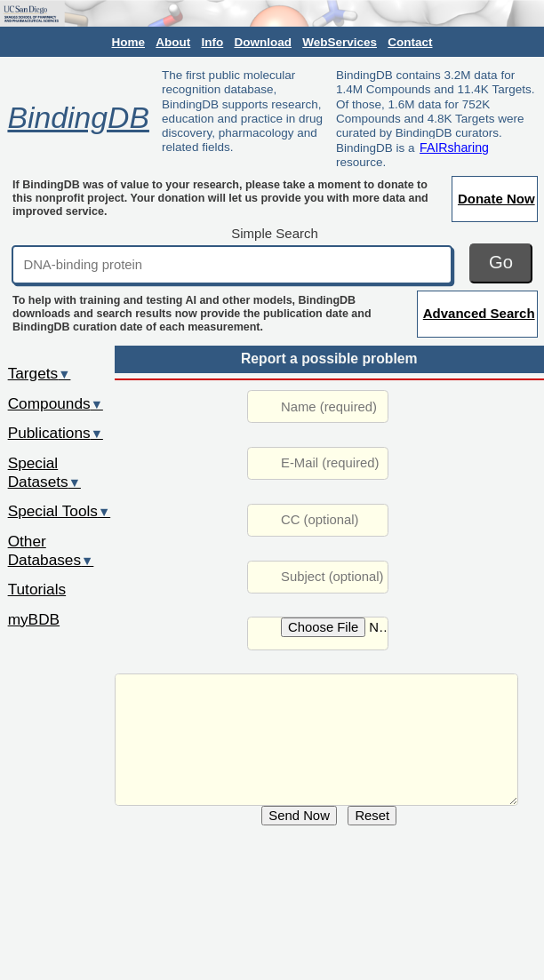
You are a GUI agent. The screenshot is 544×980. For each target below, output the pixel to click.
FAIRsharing (454, 147)
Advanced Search (479, 313)
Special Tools (60, 511)
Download (263, 42)
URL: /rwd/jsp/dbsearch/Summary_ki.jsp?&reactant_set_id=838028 (316, 740)
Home (129, 42)
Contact (410, 42)
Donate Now (496, 199)
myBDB (34, 619)
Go (501, 262)
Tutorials (37, 589)
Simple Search (275, 233)
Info (212, 42)
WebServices (340, 42)
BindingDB (78, 117)
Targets (40, 373)
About (173, 42)
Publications (56, 433)
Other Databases (51, 550)
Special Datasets (44, 472)
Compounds (56, 403)
